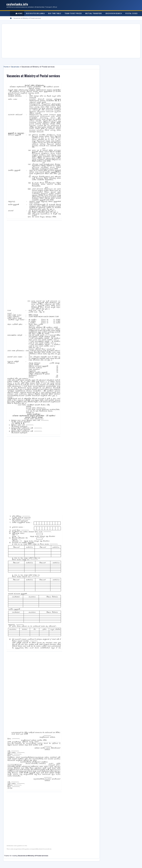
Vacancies (15, 67)
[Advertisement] (70, 41)
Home (19, 13)
